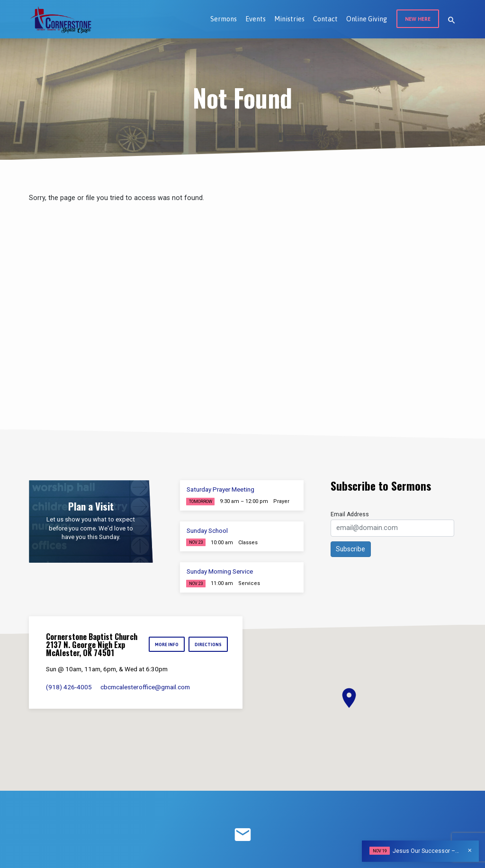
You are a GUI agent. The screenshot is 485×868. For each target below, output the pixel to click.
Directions (208, 644)
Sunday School (207, 531)
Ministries (289, 19)
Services (249, 583)
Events (256, 19)
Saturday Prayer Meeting (220, 489)
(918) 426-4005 (69, 687)
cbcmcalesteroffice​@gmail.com (145, 687)
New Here (418, 19)
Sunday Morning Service (220, 571)
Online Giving (367, 19)
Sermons (224, 19)
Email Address (350, 514)
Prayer (281, 501)
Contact (325, 19)
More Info (166, 644)
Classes (248, 543)
